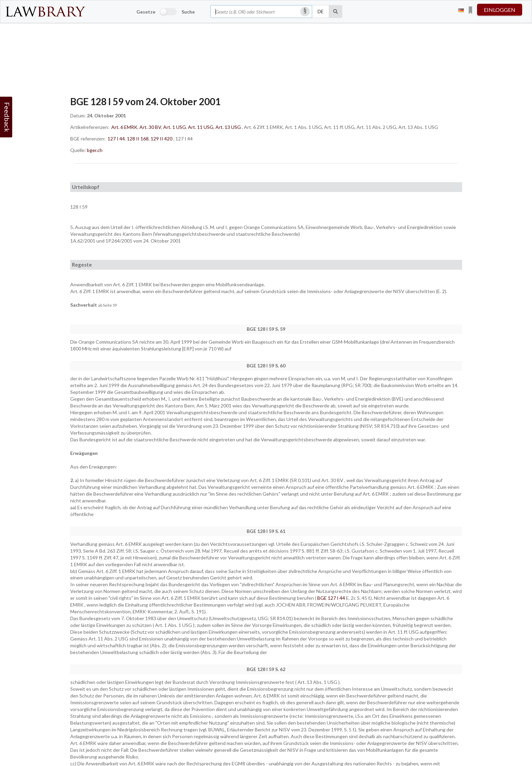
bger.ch (95, 150)
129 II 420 (161, 139)
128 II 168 (138, 139)
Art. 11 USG (201, 127)
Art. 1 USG (175, 127)
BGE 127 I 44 (332, 598)
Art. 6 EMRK (124, 127)
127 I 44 (116, 139)
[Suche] (336, 12)
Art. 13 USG (228, 127)
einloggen (500, 10)
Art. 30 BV (150, 127)
